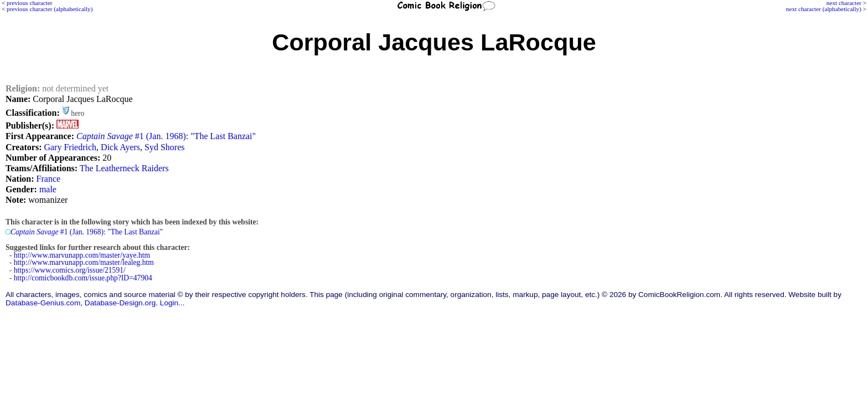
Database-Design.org (120, 303)
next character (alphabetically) (824, 9)
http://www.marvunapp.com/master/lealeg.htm (84, 262)
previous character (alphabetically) (50, 9)
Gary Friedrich (70, 147)
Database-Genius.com (43, 303)
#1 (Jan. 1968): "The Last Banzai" (166, 136)
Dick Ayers (120, 147)
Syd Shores (164, 147)
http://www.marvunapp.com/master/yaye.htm (82, 255)
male (48, 189)
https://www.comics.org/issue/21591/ (70, 270)
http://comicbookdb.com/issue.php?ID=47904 (83, 278)
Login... (172, 303)
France (49, 179)
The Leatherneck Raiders (124, 168)
